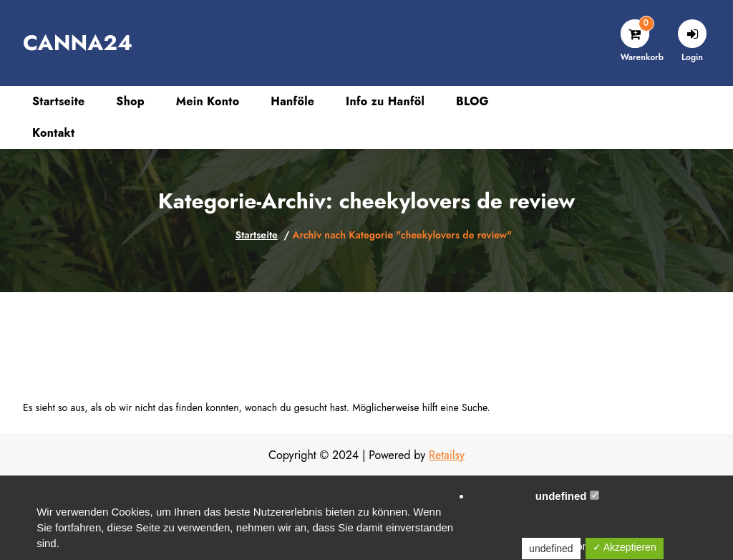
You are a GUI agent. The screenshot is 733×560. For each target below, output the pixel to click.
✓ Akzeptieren (625, 547)
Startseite (257, 235)
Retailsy (447, 455)
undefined (567, 496)
